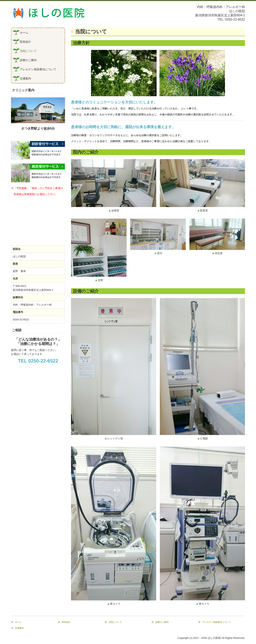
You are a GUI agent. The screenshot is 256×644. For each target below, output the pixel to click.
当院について (28, 51)
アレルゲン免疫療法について (38, 69)
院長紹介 (25, 42)
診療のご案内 (28, 60)
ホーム (24, 33)
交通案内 (25, 78)
